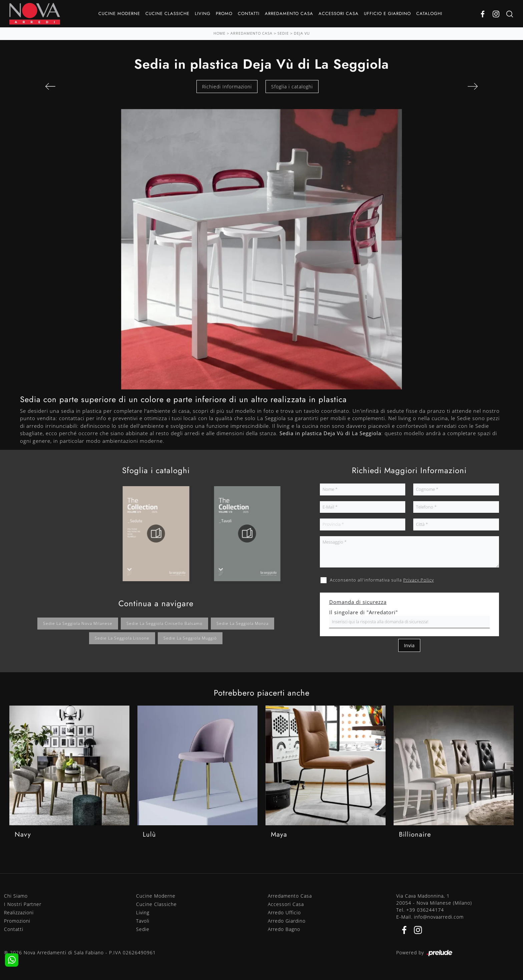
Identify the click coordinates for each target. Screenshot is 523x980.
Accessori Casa (339, 14)
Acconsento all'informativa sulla (382, 580)
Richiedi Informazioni (227, 87)
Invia (409, 645)
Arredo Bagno (284, 929)
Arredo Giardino (287, 921)
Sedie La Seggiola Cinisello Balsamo (164, 623)
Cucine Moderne (119, 14)
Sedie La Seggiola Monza (242, 623)
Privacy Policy (419, 580)
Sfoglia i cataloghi (292, 87)
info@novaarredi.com (439, 917)
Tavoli (143, 921)
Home (219, 33)
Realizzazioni (19, 912)
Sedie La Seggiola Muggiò (190, 638)
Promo (224, 14)
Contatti (249, 14)
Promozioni (17, 921)
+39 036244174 (425, 910)
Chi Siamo (16, 896)
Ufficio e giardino (387, 14)
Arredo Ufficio (284, 912)
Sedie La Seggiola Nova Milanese (78, 623)
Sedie (283, 33)
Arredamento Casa (289, 14)
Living (203, 14)
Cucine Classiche (167, 14)
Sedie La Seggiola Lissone (122, 638)
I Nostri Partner (23, 904)
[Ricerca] (510, 14)
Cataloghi (429, 14)
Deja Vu (302, 33)
